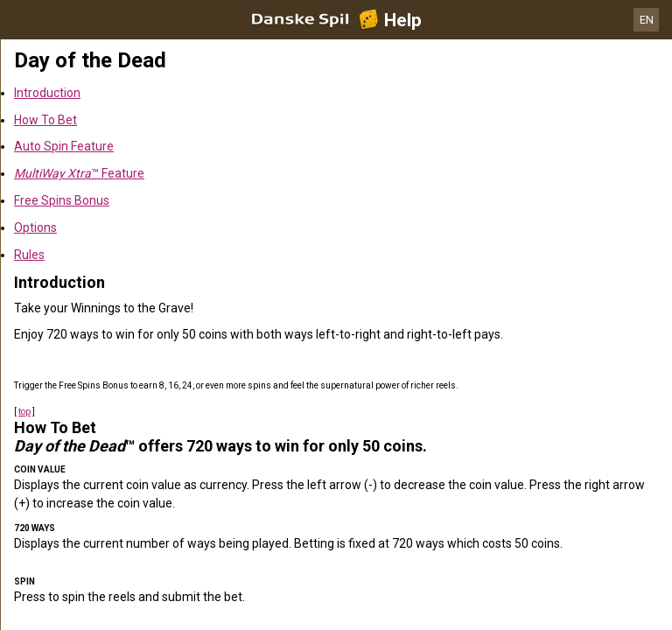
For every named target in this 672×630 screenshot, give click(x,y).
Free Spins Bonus (62, 200)
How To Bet (45, 120)
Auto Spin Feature (64, 146)
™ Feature (79, 173)
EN (647, 20)
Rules (29, 255)
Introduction (47, 93)
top (24, 412)
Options (35, 227)
